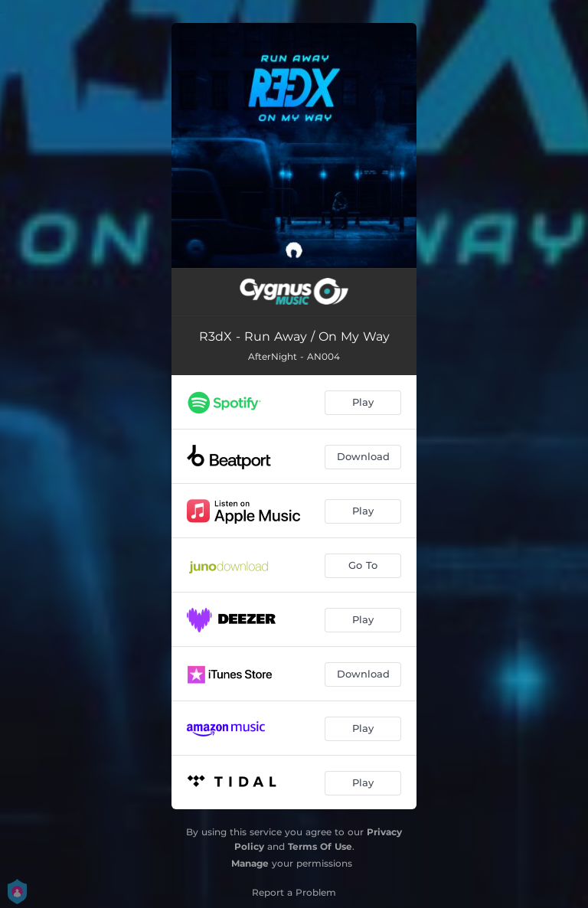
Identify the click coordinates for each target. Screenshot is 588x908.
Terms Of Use (320, 846)
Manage (250, 863)
